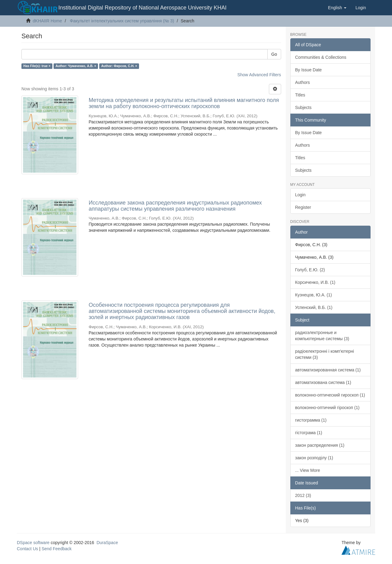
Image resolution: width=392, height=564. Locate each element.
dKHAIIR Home (47, 21)
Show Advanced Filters (259, 75)
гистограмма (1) (311, 420)
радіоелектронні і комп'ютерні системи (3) (325, 354)
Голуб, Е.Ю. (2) (310, 270)
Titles (300, 95)
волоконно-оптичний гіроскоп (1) (327, 408)
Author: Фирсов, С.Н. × (119, 66)
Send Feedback (57, 549)
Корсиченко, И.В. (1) (315, 282)
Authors (303, 82)
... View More (308, 470)
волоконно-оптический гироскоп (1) (330, 395)
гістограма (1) (309, 433)
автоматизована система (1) (323, 382)
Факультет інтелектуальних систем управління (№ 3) (122, 21)
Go (274, 54)
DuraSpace (107, 543)
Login (300, 195)
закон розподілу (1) (314, 458)
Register (303, 207)
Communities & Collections (321, 57)
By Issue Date (309, 70)
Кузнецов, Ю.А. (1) (314, 295)
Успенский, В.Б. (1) (314, 307)
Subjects (303, 107)
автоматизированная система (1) (328, 370)
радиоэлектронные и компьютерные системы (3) (322, 336)
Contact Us (27, 549)
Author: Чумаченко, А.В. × (76, 66)
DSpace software (33, 543)
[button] (337, 8)
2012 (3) (303, 495)
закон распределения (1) (320, 445)
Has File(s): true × (37, 66)
